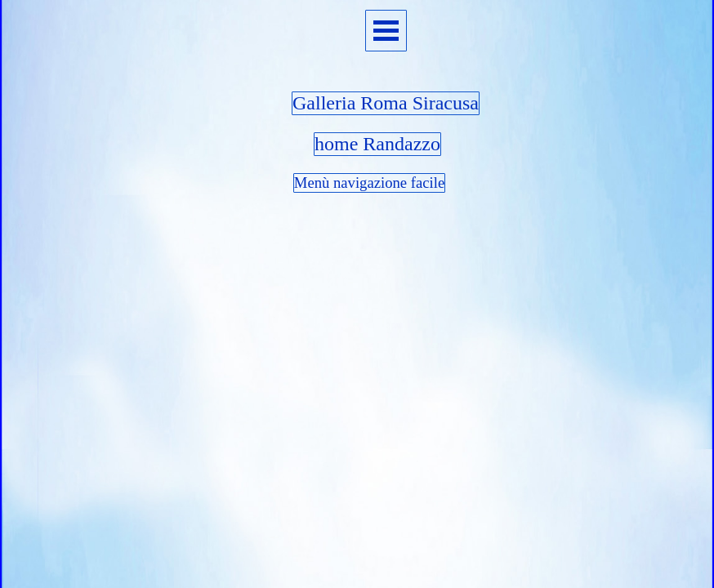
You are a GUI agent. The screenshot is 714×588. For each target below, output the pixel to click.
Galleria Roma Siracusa (386, 103)
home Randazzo (377, 144)
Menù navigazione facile (369, 183)
